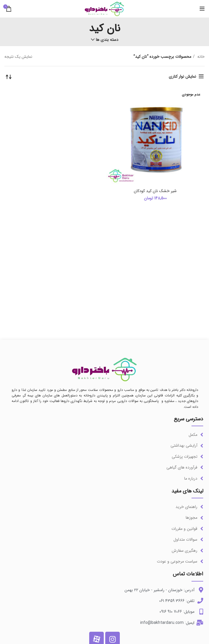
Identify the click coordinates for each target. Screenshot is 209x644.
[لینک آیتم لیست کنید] (104, 435)
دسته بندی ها (107, 40)
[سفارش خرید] (9, 76)
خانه (200, 57)
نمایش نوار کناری (182, 76)
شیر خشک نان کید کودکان (155, 191)
